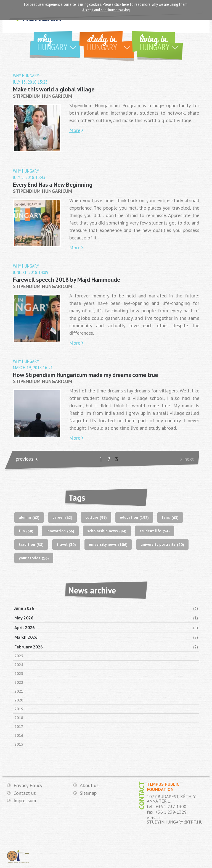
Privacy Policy (28, 785)
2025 (19, 656)
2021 (19, 691)
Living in (161, 42)
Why (59, 42)
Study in (111, 42)
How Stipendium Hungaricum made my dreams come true (85, 375)
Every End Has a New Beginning (53, 184)
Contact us (25, 793)
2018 (19, 718)
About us (89, 785)
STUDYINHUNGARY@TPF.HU (175, 822)
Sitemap (88, 793)
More (75, 130)
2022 (19, 682)
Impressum (25, 801)
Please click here (116, 4)
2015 (19, 744)
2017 (19, 727)
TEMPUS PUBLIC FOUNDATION (18, 857)
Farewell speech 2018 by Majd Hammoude (67, 279)
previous (25, 459)
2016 (19, 735)
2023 (19, 674)
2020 (19, 700)
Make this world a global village (54, 89)
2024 (19, 665)
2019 (19, 709)
